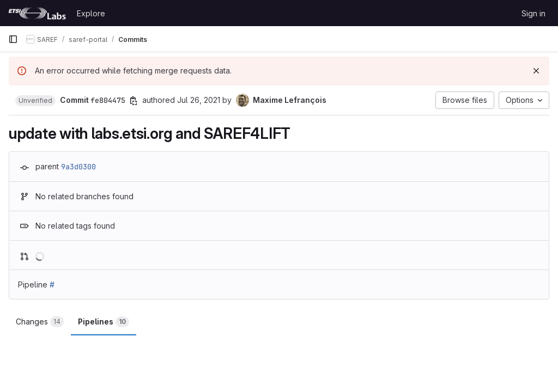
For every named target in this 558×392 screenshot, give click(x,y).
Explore (91, 13)
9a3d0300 (78, 167)
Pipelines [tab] (104, 322)
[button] (35, 101)
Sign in (533, 13)
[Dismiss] (536, 71)
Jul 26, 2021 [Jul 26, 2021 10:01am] (199, 100)
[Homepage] (37, 13)
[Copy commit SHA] (134, 101)
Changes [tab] (40, 322)
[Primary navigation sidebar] (13, 39)
